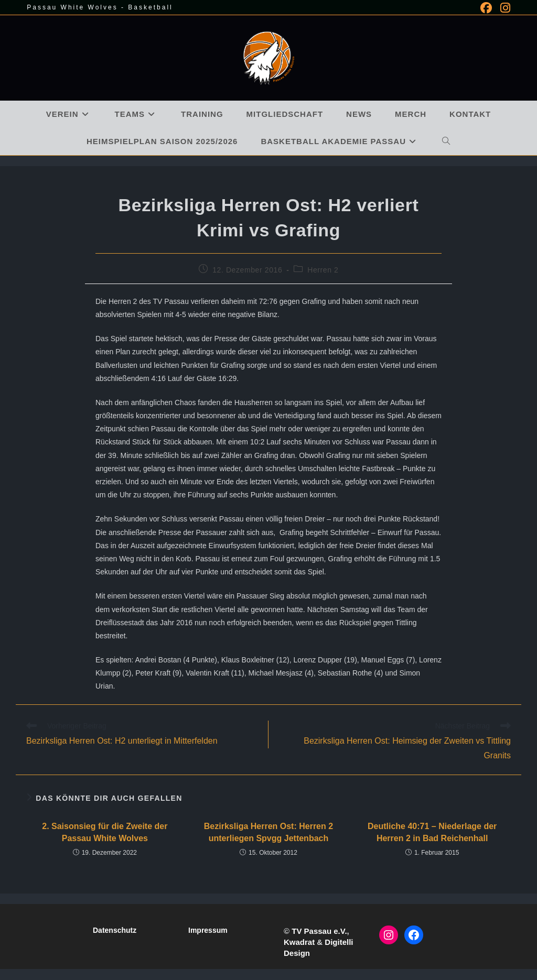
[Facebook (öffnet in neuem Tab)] (486, 8)
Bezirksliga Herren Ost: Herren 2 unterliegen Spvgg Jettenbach (268, 832)
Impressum (208, 930)
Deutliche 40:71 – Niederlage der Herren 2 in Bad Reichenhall (432, 832)
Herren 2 (323, 270)
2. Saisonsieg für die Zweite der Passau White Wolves (105, 832)
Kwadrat (299, 942)
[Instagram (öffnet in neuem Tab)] (503, 8)
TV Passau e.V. (319, 931)
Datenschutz (115, 930)
